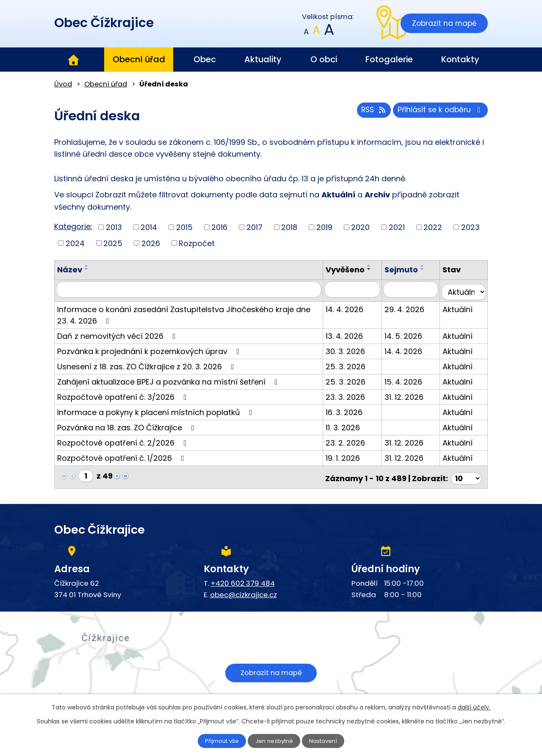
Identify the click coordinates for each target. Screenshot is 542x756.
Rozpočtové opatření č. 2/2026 (124, 440)
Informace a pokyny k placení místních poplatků (156, 409)
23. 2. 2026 (355, 440)
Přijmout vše (217, 740)
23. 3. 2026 (355, 394)
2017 (254, 227)
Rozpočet (197, 243)
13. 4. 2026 (354, 333)
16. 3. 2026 (354, 409)
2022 (433, 227)
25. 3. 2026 (355, 364)
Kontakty (460, 59)
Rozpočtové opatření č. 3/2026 (124, 394)
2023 (470, 227)
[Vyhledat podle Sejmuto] (415, 289)
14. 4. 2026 (354, 306)
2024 (75, 243)
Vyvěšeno (355, 270)
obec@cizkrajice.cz (243, 589)
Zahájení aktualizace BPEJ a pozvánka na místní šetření (169, 379)
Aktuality (263, 59)
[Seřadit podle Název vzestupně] (87, 266)
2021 (397, 227)
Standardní (317, 32)
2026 (151, 243)
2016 (219, 227)
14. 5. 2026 (410, 333)
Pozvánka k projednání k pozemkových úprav (150, 348)
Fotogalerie (389, 59)
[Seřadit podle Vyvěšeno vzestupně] (379, 266)
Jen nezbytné (275, 740)
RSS (368, 112)
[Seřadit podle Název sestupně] (87, 269)
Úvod (73, 60)
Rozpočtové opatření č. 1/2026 (122, 455)
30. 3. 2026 (355, 348)
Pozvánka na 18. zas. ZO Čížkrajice (127, 425)
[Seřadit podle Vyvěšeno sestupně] (379, 269)
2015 (184, 227)
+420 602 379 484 (243, 578)
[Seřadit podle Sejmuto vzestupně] (429, 266)
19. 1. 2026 (353, 455)
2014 (149, 227)
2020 (360, 227)
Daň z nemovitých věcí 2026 (118, 333)
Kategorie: (73, 226)
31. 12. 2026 (410, 394)
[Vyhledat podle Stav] (465, 289)
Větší (328, 32)
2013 (114, 227)
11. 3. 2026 (353, 425)
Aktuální (461, 306)
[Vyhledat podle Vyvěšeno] (360, 289)
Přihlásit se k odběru (439, 112)
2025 (113, 243)
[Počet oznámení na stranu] (466, 473)
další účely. (474, 706)
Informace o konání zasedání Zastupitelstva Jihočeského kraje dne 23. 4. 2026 (190, 312)
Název (70, 270)
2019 (324, 227)
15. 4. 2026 (410, 379)
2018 (289, 227)
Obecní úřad (139, 59)
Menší (306, 32)
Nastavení (329, 740)
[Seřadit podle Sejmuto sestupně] (429, 269)
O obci (324, 59)
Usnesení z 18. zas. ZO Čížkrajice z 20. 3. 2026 (147, 364)
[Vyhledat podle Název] (194, 289)
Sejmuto (408, 270)
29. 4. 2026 (411, 306)
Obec (205, 59)
